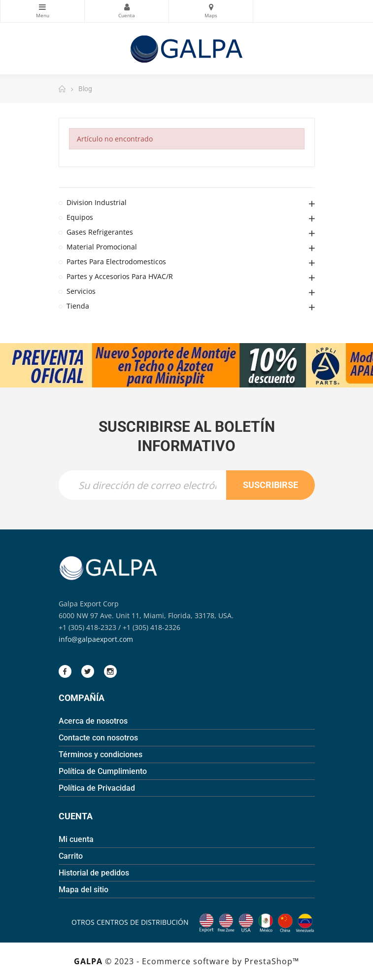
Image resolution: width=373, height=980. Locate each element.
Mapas (211, 7)
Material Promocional (102, 247)
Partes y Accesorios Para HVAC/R (120, 276)
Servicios (81, 291)
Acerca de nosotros (93, 721)
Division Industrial (97, 202)
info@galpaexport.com (96, 639)
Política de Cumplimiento (103, 771)
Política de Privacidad (97, 788)
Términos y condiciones (101, 754)
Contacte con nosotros (98, 738)
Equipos (80, 217)
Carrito (71, 856)
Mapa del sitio (84, 890)
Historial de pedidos (94, 873)
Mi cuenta (76, 839)
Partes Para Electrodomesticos (116, 262)
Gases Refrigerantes (100, 232)
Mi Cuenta (127, 7)
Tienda (78, 306)
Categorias (42, 7)
